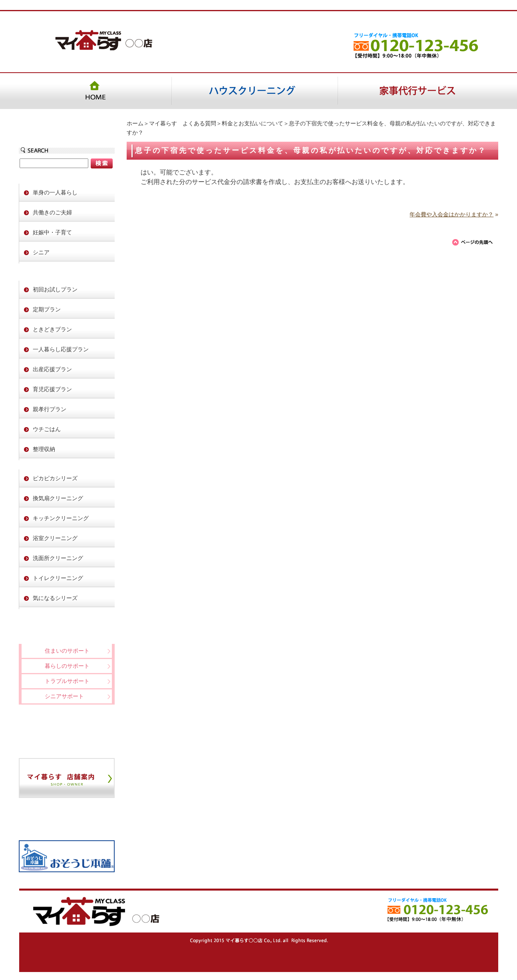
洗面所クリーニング (58, 558)
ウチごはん (47, 429)
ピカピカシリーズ (55, 478)
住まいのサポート (67, 651)
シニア (41, 252)
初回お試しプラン (55, 289)
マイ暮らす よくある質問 (183, 123)
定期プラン (47, 309)
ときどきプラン (52, 329)
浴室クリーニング (55, 538)
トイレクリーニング (58, 578)
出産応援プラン (52, 369)
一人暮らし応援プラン (61, 349)
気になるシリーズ (55, 598)
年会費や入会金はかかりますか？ (451, 214)
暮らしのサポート (67, 666)
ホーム (135, 123)
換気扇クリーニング (58, 498)
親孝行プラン (50, 409)
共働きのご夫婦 (52, 212)
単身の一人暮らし (55, 192)
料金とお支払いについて (253, 123)
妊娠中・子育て (52, 232)
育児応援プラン (52, 389)
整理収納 (44, 449)
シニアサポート (64, 696)
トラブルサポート (67, 681)
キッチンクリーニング (61, 518)
